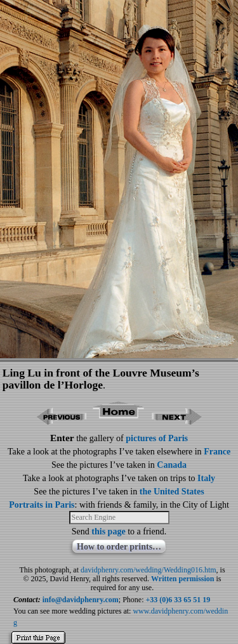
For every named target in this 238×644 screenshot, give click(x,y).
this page (108, 531)
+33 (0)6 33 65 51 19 (178, 600)
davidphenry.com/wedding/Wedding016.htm (149, 570)
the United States (172, 492)
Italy (206, 478)
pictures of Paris (157, 438)
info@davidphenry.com (81, 600)
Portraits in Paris (42, 505)
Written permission (182, 579)
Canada (172, 465)
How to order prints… (119, 547)
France (217, 452)
